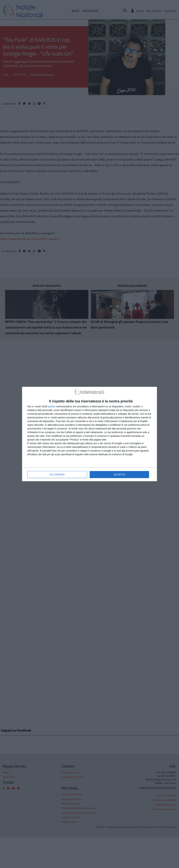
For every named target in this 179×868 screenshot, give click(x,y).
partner (52, 406)
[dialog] (89, 434)
